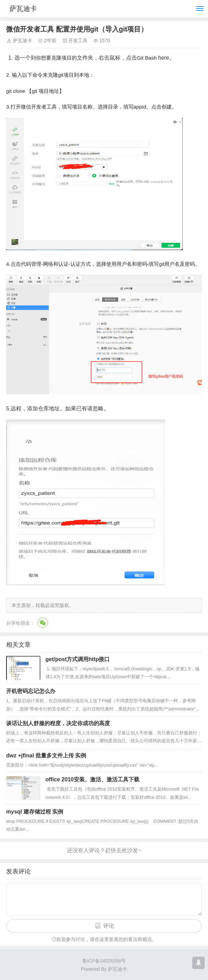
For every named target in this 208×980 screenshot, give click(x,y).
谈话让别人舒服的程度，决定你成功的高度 (58, 723)
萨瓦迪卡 (23, 9)
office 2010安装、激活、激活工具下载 (92, 779)
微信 (43, 623)
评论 (109, 926)
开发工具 (78, 40)
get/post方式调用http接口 (78, 659)
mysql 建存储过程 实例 (35, 812)
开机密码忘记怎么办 (31, 691)
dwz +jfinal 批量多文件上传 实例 (46, 755)
